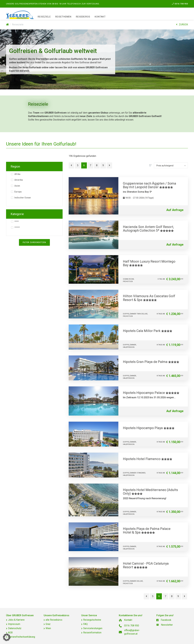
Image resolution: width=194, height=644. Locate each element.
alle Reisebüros (54, 620)
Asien (17, 186)
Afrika (17, 174)
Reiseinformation (92, 633)
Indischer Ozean (22, 198)
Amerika (18, 180)
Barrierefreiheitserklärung (22, 637)
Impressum (14, 624)
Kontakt (100, 17)
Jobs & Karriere (16, 620)
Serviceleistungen (93, 628)
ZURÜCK (182, 25)
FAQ (85, 624)
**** (16, 222)
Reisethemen (63, 17)
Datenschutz (15, 628)
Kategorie (17, 214)
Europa (18, 192)
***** (17, 228)
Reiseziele (44, 17)
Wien (48, 628)
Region (15, 167)
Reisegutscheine (92, 620)
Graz (48, 624)
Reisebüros (83, 17)
